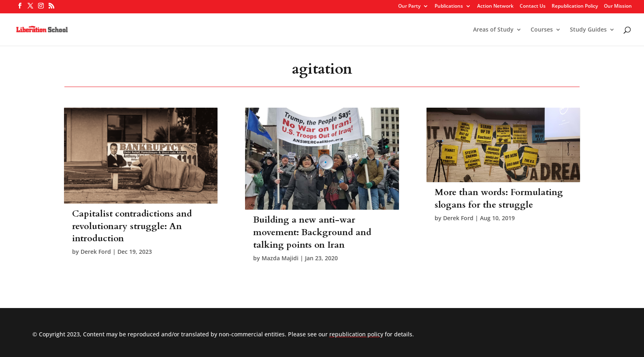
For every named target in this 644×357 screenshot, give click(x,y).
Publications (449, 6)
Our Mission (618, 6)
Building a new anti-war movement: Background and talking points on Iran (312, 232)
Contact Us (533, 6)
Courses (542, 30)
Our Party (409, 6)
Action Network (495, 6)
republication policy (356, 334)
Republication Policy (575, 6)
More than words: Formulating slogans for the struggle (499, 199)
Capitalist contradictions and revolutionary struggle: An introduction (132, 226)
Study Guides (588, 30)
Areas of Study (493, 30)
